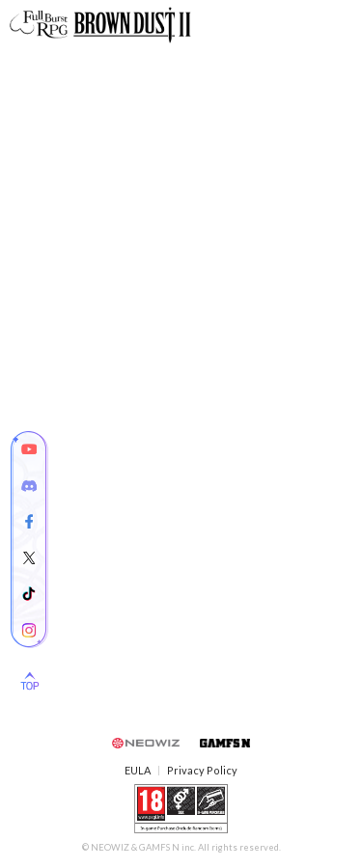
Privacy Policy (202, 771)
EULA (138, 771)
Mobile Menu (339, 25)
